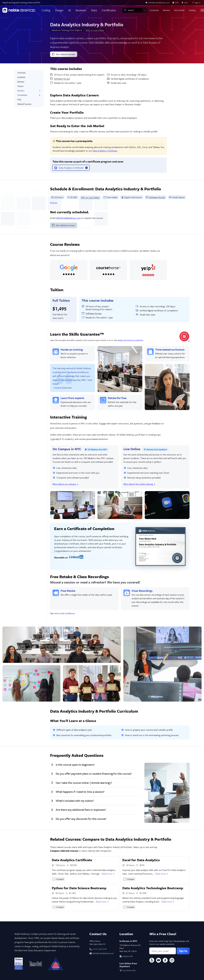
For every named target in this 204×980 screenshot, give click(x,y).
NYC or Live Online (95, 30)
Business (81, 10)
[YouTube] (159, 961)
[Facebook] (165, 961)
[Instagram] (172, 961)
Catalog (192, 10)
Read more (108, 874)
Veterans (166, 10)
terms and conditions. (65, 613)
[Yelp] (152, 961)
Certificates (109, 10)
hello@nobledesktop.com (68, 218)
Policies (54, 203)
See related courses (63, 54)
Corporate (154, 10)
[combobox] (135, 10)
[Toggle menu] (202, 10)
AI (70, 10)
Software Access (156, 197)
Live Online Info (127, 970)
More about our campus (66, 484)
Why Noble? (179, 10)
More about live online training (140, 484)
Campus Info (126, 956)
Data (94, 10)
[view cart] (185, 3)
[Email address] (163, 951)
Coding (46, 10)
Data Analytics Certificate (105, 151)
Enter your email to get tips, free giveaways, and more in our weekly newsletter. (169, 943)
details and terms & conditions (130, 340)
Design (59, 10)
